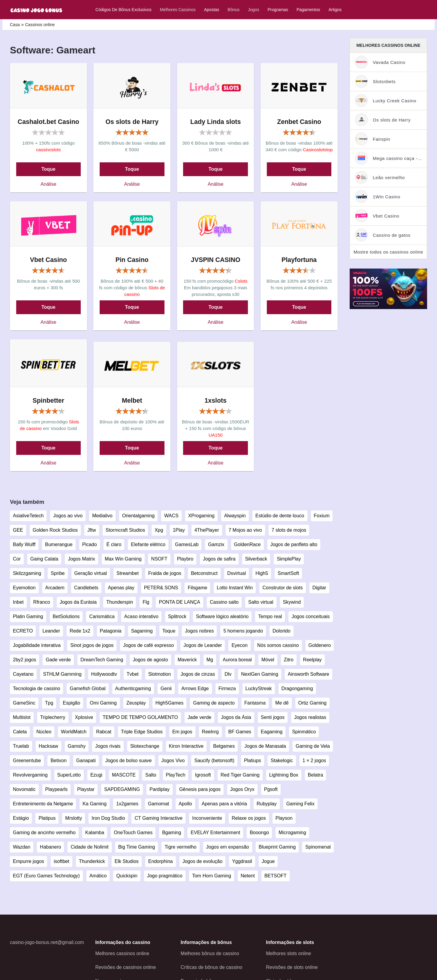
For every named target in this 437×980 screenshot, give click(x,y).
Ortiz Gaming (312, 703)
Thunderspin (120, 602)
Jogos (253, 10)
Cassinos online (40, 25)
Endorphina (161, 861)
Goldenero (320, 645)
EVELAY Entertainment (215, 833)
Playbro (185, 559)
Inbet (18, 602)
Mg (210, 660)
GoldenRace (247, 544)
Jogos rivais (108, 746)
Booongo (259, 833)
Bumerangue (59, 544)
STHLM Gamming (62, 674)
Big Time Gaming (137, 847)
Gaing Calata (44, 559)
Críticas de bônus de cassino (211, 967)
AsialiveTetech (28, 516)
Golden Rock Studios (55, 530)
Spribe (58, 573)
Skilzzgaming (27, 573)
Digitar (319, 588)
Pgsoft (271, 789)
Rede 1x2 (80, 631)
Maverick (187, 660)
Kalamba (95, 833)
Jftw (92, 530)
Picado (90, 544)
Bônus (234, 10)
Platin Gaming (28, 616)
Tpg (49, 703)
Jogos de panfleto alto (294, 544)
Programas (278, 10)
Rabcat (104, 732)
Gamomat (158, 804)
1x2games (127, 804)
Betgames (224, 746)
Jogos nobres (199, 631)
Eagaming (272, 732)
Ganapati (86, 761)
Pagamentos (308, 10)
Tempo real (270, 616)
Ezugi (96, 775)
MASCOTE (124, 775)
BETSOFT (276, 876)
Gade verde (58, 660)
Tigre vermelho (180, 847)
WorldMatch (74, 732)
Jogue (268, 861)
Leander (51, 631)
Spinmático (304, 732)
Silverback (256, 559)
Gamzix (216, 544)
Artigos (335, 10)
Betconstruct (204, 573)
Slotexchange (145, 746)
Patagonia (111, 631)
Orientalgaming (139, 516)
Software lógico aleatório (222, 616)
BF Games (240, 732)
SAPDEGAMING (122, 789)
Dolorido (282, 631)
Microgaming (292, 833)
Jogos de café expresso (148, 645)
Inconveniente (207, 818)
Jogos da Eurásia (78, 602)
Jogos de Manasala (265, 746)
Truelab (21, 746)
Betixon (58, 761)
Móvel (268, 660)
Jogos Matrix (81, 559)
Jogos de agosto (150, 660)
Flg (146, 602)
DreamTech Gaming (102, 660)
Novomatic (24, 789)
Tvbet (133, 674)
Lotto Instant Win (235, 588)
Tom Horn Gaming (212, 876)
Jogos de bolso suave (129, 761)
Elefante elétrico (148, 544)
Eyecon (239, 645)
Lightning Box (284, 775)
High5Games (169, 703)
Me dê (282, 703)
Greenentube (27, 761)
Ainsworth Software (309, 674)
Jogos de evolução (202, 861)
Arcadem (55, 588)
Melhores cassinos (178, 10)
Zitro (289, 660)
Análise (48, 184)
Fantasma (255, 703)
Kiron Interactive (186, 746)
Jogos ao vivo (68, 516)
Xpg (159, 530)
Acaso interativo (141, 616)
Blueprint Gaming (277, 847)
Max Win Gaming (123, 559)
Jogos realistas (310, 717)
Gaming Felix (300, 804)
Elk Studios (127, 861)
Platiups (253, 761)
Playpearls (57, 789)
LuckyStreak (259, 688)
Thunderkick (92, 861)
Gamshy (77, 746)
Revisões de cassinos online (125, 967)
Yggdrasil (242, 861)
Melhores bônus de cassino (210, 953)
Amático (98, 876)
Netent (248, 876)
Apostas (212, 10)
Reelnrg (210, 732)
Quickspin (127, 876)
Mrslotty (74, 818)
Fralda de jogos (165, 573)
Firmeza (227, 688)
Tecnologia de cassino (36, 688)
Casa (15, 25)
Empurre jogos (29, 861)
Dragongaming (297, 688)
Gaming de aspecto (214, 703)
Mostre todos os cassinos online (388, 252)
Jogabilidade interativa (37, 645)
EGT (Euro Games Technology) (46, 876)
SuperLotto (69, 775)
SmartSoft (288, 573)
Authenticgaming (133, 688)
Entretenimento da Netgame (43, 804)
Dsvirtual (237, 573)
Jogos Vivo (173, 761)
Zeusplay (136, 703)
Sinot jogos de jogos (92, 645)
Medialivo (102, 516)
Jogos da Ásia (236, 717)
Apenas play (121, 588)
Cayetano (23, 674)
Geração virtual (91, 573)
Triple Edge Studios (142, 732)
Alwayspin (235, 516)
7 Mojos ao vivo (245, 530)
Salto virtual (261, 602)
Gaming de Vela (313, 746)
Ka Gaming (95, 804)
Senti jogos (273, 717)
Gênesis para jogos (200, 789)
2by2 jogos (24, 660)
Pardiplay (160, 789)
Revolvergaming (30, 775)
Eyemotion (24, 588)
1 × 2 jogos (314, 761)
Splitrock (177, 616)
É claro (114, 544)
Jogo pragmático (165, 876)
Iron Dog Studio (108, 818)
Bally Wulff (24, 544)
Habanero (50, 847)
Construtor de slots (282, 588)
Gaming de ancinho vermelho (44, 833)
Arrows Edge (195, 688)
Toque (48, 169)
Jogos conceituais (310, 616)
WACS (171, 516)
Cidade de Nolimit (89, 847)
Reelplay (312, 660)
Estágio (21, 818)
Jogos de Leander (203, 645)
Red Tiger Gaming (240, 775)
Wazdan (22, 847)
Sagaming (142, 631)
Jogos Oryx (242, 789)
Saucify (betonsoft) (214, 761)
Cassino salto (224, 602)
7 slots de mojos (289, 530)
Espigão (71, 703)
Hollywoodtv (104, 674)
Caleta (20, 732)
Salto (151, 775)
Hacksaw (48, 746)
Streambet (128, 573)
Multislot (22, 717)
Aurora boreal (237, 660)
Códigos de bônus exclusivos (124, 10)
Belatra (316, 775)
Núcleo (44, 732)
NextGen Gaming (260, 674)
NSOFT (159, 559)
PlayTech (176, 775)
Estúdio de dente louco (280, 516)
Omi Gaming (103, 703)
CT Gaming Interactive (158, 818)
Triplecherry (53, 717)
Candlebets (86, 588)
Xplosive (84, 717)
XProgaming (201, 516)
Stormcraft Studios (125, 530)
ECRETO (23, 631)
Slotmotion (160, 674)
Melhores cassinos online (122, 953)
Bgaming (172, 833)
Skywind (292, 602)
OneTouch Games (133, 833)
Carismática (102, 616)
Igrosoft (203, 775)
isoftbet (62, 861)
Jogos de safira (219, 559)
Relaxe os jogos (249, 818)
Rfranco (42, 602)
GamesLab (187, 544)
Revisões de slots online (292, 967)
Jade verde (199, 717)
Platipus (47, 818)
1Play (179, 530)
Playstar (86, 789)
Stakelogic (282, 761)
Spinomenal (318, 847)
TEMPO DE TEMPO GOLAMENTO (140, 717)
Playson (284, 818)
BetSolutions (66, 616)
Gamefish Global (87, 688)
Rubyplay (267, 804)
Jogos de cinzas (198, 674)
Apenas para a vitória (224, 804)
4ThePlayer (207, 530)
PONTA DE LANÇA (179, 602)
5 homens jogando (243, 631)
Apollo (185, 804)
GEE (18, 530)
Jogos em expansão (228, 847)
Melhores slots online (288, 953)
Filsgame (197, 588)
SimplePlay (289, 559)
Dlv (228, 674)
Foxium (322, 516)
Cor (17, 559)
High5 (262, 573)
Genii (166, 688)
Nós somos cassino (278, 645)
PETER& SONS (161, 588)
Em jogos (182, 732)
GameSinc (24, 703)
